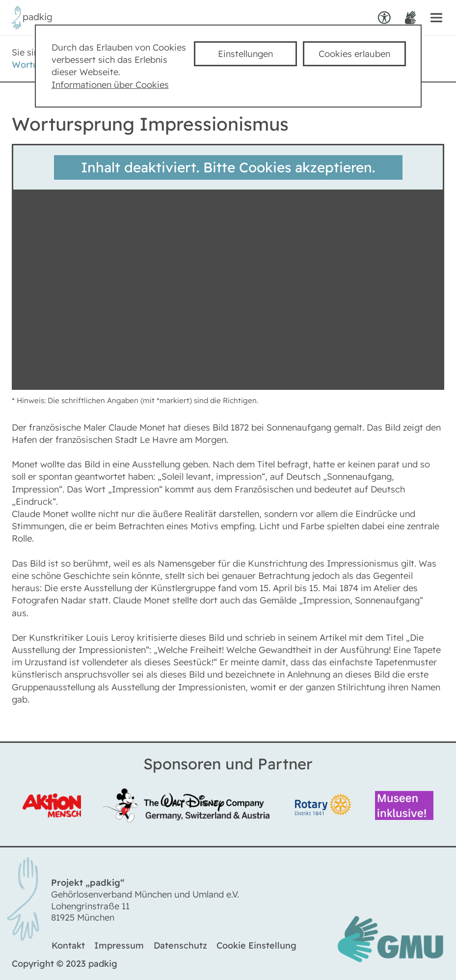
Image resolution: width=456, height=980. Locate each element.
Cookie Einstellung (256, 945)
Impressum (119, 945)
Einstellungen (245, 54)
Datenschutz (180, 945)
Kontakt (68, 945)
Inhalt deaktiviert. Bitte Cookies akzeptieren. (228, 167)
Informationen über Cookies (110, 85)
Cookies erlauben (354, 54)
